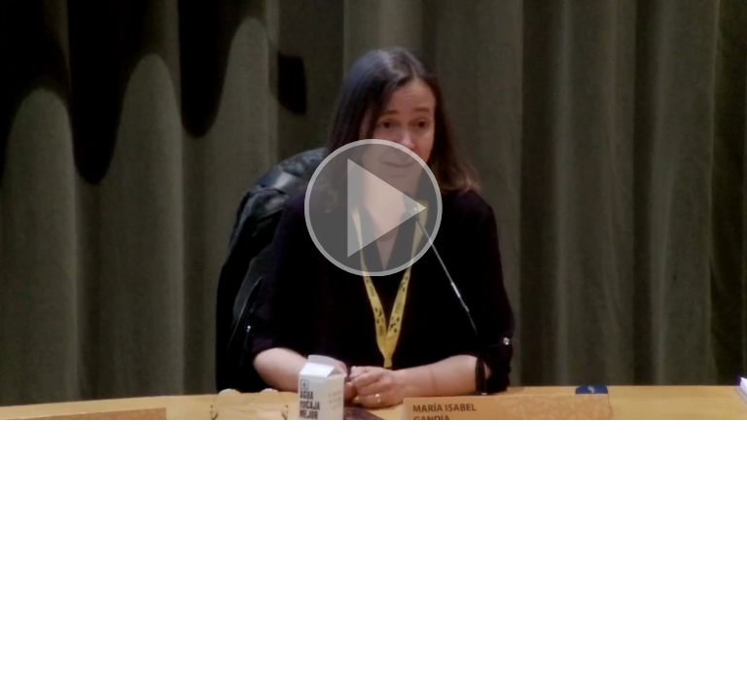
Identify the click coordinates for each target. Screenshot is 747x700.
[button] (373, 210)
